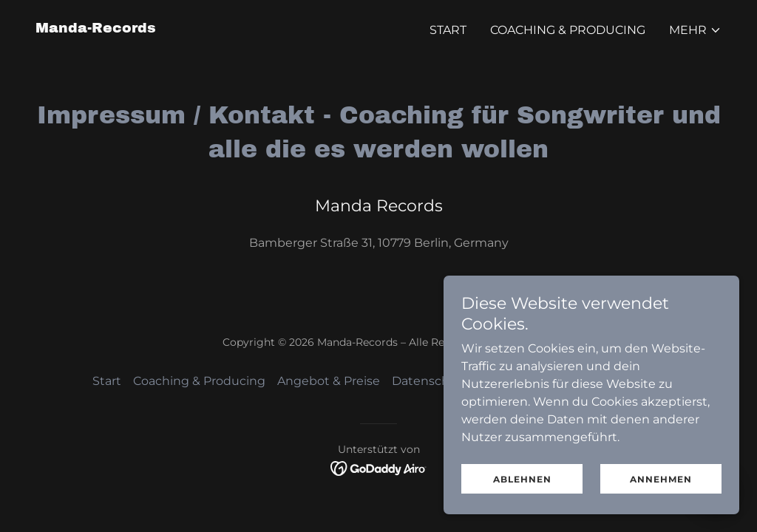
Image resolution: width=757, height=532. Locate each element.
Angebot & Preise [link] (329, 381)
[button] (695, 30)
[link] (96, 28)
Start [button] (107, 381)
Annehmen (661, 490)
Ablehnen (522, 490)
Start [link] (448, 30)
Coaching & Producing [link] (568, 30)
